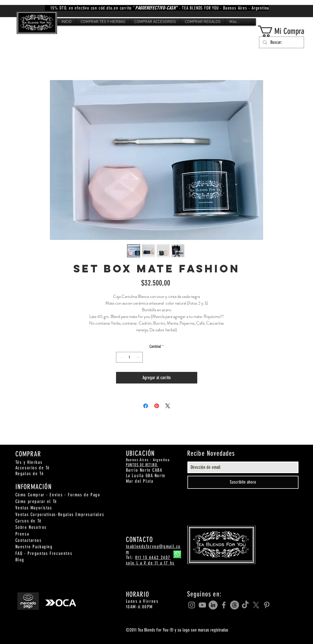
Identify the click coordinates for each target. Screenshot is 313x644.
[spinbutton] (129, 357)
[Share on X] (168, 406)
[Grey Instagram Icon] (192, 605)
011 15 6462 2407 (153, 557)
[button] (103, 22)
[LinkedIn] (213, 605)
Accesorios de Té (33, 468)
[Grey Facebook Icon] (224, 605)
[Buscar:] (281, 42)
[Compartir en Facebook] (146, 406)
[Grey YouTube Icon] (202, 605)
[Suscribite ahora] (243, 482)
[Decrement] (121, 357)
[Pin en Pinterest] (157, 406)
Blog (20, 560)
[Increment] (138, 357)
